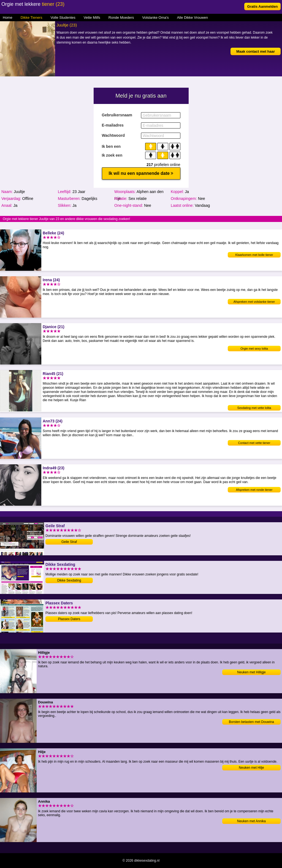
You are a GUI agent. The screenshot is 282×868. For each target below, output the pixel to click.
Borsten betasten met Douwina (251, 722)
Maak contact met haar (256, 51)
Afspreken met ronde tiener (254, 490)
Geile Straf (69, 542)
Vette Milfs (92, 18)
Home (8, 18)
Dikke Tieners (32, 18)
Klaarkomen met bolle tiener (254, 255)
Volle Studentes (63, 18)
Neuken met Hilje (251, 768)
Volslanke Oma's (155, 18)
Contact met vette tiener (254, 443)
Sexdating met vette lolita (254, 408)
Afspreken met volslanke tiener (254, 302)
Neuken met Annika (251, 821)
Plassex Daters (69, 619)
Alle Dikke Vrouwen (192, 18)
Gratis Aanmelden (263, 6)
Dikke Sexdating (69, 580)
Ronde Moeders (121, 18)
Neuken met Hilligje (251, 672)
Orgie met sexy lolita (254, 349)
